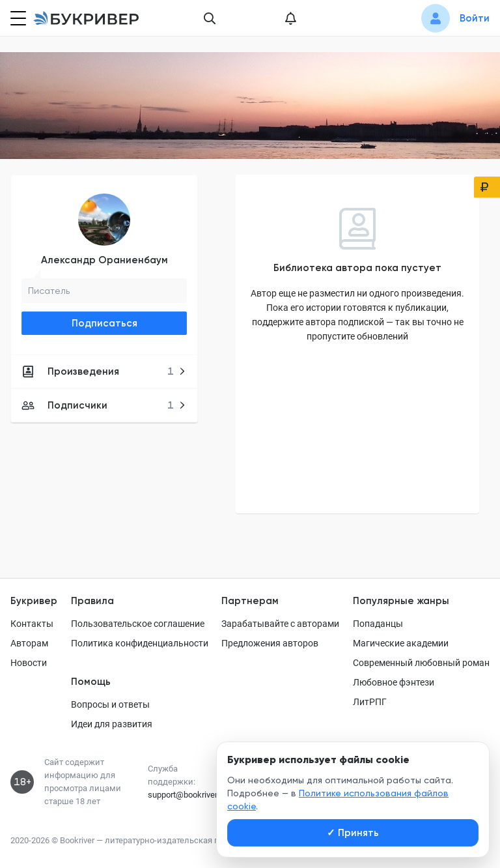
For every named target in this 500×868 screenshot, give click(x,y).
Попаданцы (378, 624)
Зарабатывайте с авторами (280, 624)
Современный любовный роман (421, 663)
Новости (29, 663)
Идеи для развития (112, 724)
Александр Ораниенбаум (104, 260)
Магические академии (401, 643)
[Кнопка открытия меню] (17, 18)
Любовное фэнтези (394, 682)
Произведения (104, 371)
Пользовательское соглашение (138, 624)
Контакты (32, 624)
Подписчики (104, 405)
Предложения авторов (270, 643)
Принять (353, 833)
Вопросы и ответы (110, 704)
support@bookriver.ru (187, 795)
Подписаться (104, 323)
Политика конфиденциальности (140, 643)
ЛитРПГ (370, 702)
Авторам (29, 643)
